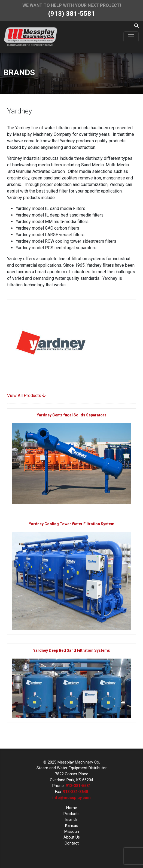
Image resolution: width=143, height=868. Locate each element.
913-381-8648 (75, 792)
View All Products (26, 396)
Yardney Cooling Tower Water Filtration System (72, 524)
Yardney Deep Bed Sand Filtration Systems (72, 650)
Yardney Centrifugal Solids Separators (72, 415)
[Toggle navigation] (131, 37)
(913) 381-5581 (72, 14)
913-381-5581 (78, 786)
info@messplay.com (71, 798)
